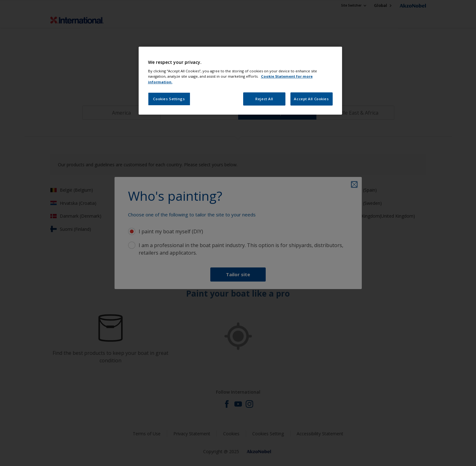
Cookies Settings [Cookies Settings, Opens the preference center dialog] (169, 99)
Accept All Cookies (311, 99)
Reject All (264, 99)
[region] (240, 81)
